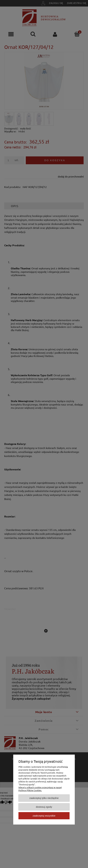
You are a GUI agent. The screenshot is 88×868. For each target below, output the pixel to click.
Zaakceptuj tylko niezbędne (44, 798)
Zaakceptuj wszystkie (44, 816)
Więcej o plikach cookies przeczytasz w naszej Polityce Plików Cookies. (40, 789)
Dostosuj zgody (44, 807)
